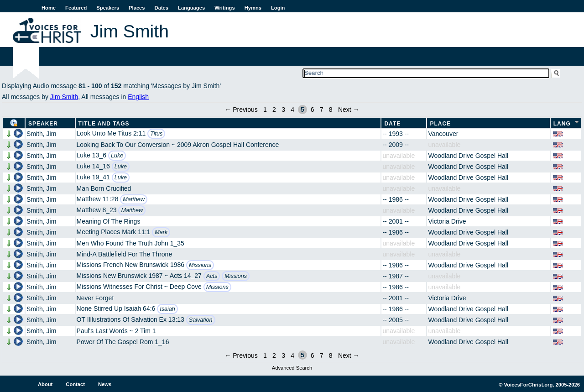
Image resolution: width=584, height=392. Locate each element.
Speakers (108, 8)
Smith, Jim (41, 134)
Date (392, 124)
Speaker (43, 124)
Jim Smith (64, 97)
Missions (200, 265)
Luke (117, 156)
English (138, 97)
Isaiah (167, 309)
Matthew (134, 199)
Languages (191, 8)
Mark (161, 232)
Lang (562, 124)
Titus (156, 134)
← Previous (241, 110)
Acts (212, 276)
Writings (225, 8)
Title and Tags (104, 124)
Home (49, 8)
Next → (349, 110)
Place (440, 124)
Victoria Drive (447, 221)
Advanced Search (292, 368)
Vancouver (443, 134)
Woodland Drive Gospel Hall (468, 156)
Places (137, 8)
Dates (162, 8)
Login (278, 8)
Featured (76, 8)
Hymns (253, 8)
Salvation (201, 320)
